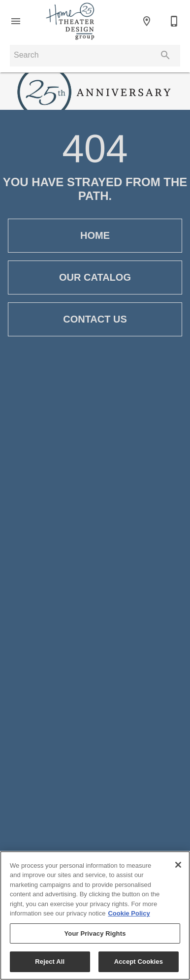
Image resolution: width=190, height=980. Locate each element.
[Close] (178, 865)
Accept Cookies (139, 962)
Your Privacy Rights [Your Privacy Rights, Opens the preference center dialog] (95, 933)
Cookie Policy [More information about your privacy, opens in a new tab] (129, 913)
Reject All (50, 962)
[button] (16, 21)
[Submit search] (165, 55)
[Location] (147, 21)
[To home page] (70, 21)
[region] (95, 915)
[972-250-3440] (174, 21)
